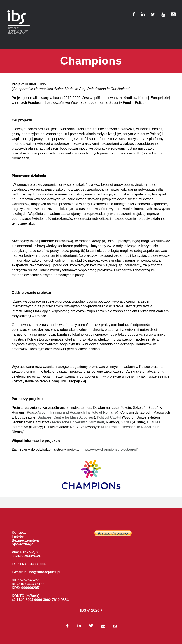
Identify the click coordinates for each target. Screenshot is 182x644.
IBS (83, 610)
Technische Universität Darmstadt (78, 422)
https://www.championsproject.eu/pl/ (110, 449)
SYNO (126, 422)
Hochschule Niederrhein (140, 427)
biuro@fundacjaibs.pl (42, 572)
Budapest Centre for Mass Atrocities (66, 417)
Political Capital (109, 417)
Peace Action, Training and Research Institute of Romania (72, 412)
